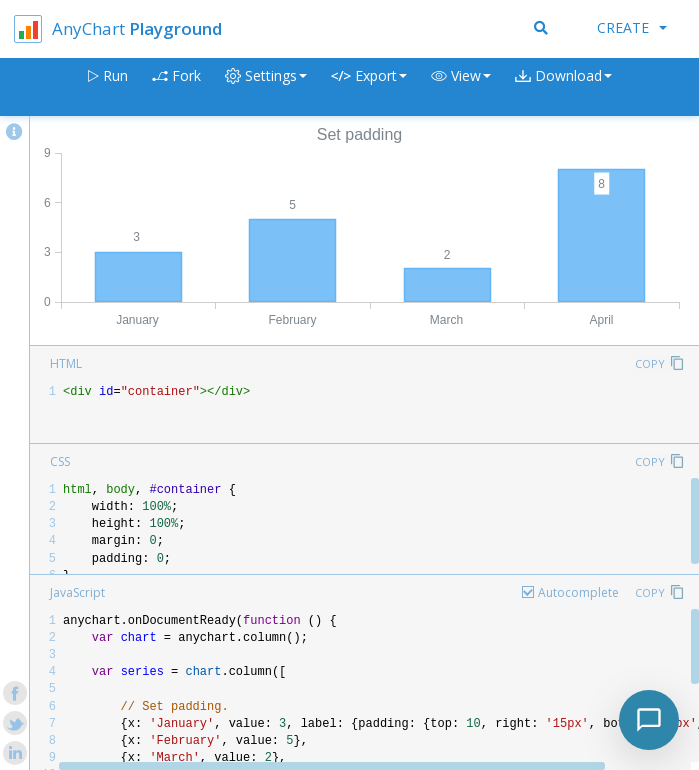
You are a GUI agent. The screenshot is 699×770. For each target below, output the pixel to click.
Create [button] (632, 27)
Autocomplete (578, 592)
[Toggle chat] (649, 720)
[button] (461, 87)
